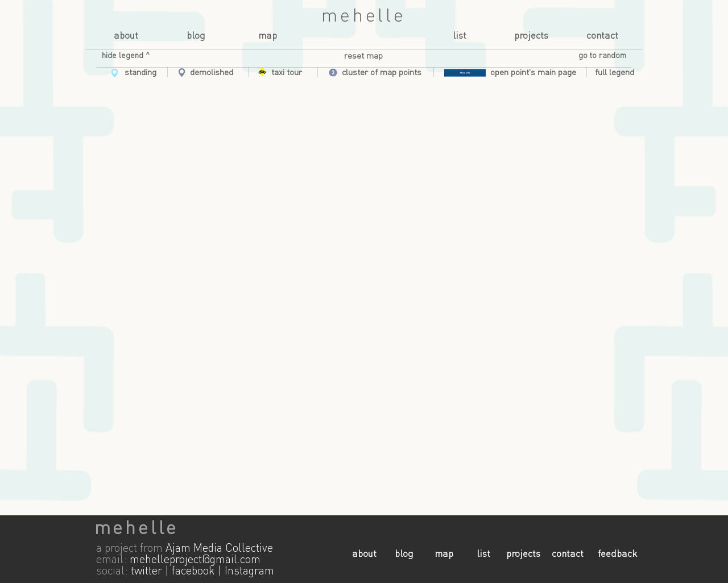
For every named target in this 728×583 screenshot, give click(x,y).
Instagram (249, 572)
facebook (193, 572)
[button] (126, 56)
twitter (146, 572)
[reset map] (363, 57)
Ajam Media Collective (219, 549)
